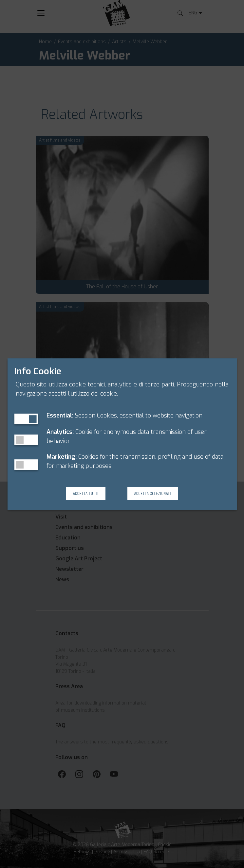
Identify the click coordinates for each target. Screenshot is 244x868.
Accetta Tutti (86, 494)
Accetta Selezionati (153, 494)
